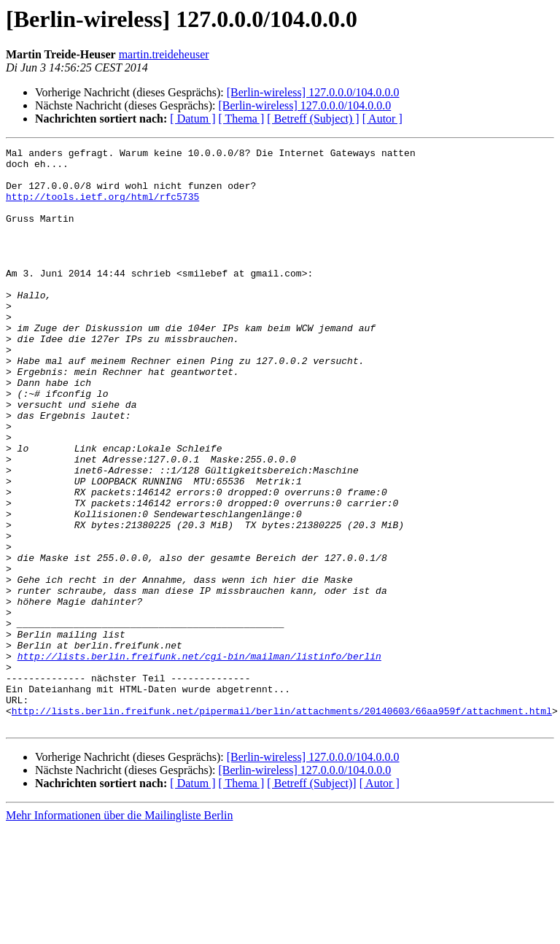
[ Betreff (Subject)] (311, 899)
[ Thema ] (242, 119)
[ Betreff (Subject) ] (313, 119)
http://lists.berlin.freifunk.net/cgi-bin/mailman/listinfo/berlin (199, 759)
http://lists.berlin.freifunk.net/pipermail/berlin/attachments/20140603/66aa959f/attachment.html (282, 824)
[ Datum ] (192, 119)
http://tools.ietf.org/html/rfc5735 (102, 207)
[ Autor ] (382, 119)
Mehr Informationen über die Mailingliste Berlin (119, 931)
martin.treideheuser (164, 54)
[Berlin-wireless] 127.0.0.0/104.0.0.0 (313, 92)
